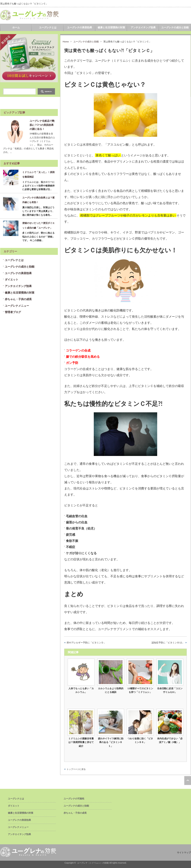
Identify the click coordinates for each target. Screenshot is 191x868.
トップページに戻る (76, 769)
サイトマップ (184, 852)
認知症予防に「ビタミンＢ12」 (168, 643)
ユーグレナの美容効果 (80, 27)
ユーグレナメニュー (17, 306)
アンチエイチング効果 (143, 27)
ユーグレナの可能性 (74, 799)
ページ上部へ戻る (188, 781)
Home (66, 42)
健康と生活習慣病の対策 (111, 27)
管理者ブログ (13, 312)
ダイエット (12, 279)
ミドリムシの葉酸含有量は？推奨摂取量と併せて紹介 (81, 742)
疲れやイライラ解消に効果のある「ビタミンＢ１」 (111, 742)
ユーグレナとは (48, 27)
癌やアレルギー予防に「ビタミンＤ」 (86, 643)
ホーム (16, 27)
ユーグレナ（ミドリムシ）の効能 (93, 863)
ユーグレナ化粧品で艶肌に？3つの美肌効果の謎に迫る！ (42, 125)
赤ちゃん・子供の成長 (18, 299)
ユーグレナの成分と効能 (175, 27)
